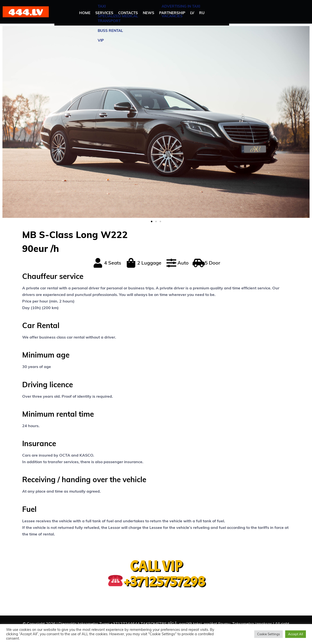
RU (202, 13)
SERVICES (104, 13)
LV (192, 13)
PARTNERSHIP (172, 13)
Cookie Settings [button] (268, 634)
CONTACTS (128, 13)
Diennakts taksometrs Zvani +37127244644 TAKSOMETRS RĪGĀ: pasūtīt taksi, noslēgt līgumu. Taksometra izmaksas (165, 624)
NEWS (149, 13)
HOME (85, 13)
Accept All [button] (296, 634)
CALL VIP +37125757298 (157, 574)
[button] (152, 221)
